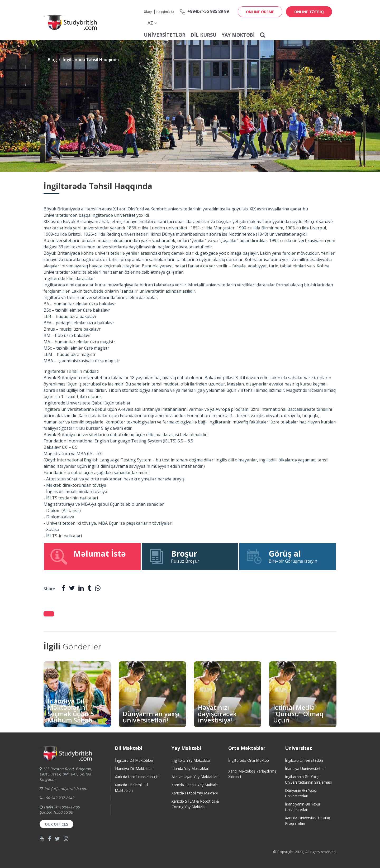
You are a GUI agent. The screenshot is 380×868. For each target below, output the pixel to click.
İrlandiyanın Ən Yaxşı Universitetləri (302, 807)
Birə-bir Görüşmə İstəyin (288, 556)
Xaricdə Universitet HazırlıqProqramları (308, 821)
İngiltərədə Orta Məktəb (249, 760)
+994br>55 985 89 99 (208, 11)
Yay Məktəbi (238, 35)
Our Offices (56, 824)
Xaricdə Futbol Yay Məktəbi (195, 793)
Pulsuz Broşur (190, 556)
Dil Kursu (203, 35)
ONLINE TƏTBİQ (309, 12)
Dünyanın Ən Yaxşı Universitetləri (301, 793)
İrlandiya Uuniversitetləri (305, 768)
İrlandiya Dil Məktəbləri (134, 768)
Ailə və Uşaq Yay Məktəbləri (195, 777)
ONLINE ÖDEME (260, 12)
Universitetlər (165, 35)
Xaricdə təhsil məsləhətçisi (137, 777)
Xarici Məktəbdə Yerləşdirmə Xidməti (252, 774)
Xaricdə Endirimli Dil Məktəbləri (131, 788)
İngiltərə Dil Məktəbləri (134, 760)
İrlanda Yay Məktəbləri (190, 768)
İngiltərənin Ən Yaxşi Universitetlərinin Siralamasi (308, 779)
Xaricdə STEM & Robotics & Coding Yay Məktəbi (195, 804)
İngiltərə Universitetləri (304, 760)
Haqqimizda (165, 12)
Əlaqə (148, 12)
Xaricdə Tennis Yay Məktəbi (195, 785)
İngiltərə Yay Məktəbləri (191, 760)
